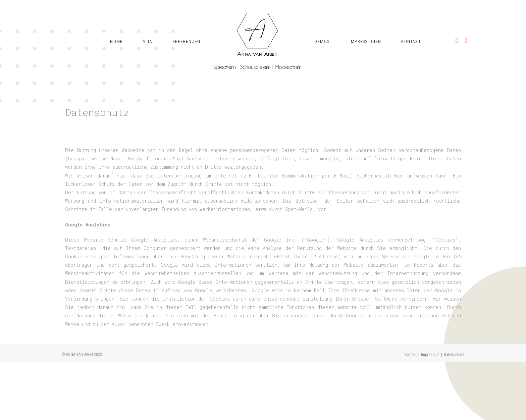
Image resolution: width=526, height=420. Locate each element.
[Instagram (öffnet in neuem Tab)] (457, 24)
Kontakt (411, 412)
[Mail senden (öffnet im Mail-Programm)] (466, 24)
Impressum (430, 412)
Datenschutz (454, 412)
